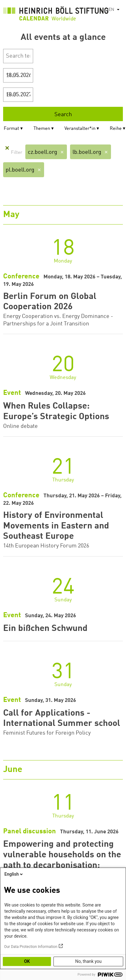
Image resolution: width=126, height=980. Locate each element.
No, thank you (88, 961)
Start (13, 76)
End (11, 95)
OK (27, 961)
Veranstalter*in (80, 129)
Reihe (116, 129)
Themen (42, 129)
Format (11, 129)
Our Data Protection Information (31, 947)
